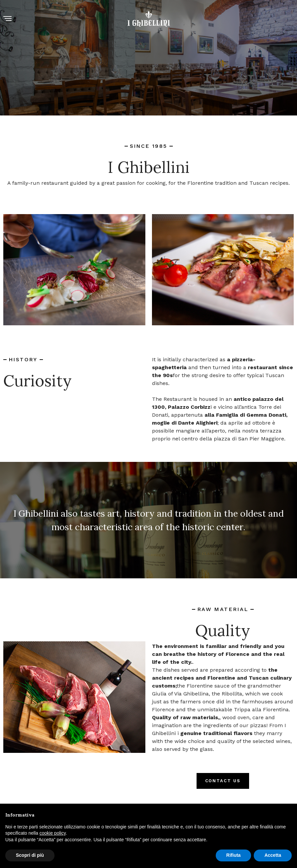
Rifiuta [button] (234, 855)
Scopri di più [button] (30, 855)
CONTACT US (223, 781)
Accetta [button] (273, 855)
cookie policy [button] (53, 833)
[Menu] (7, 19)
